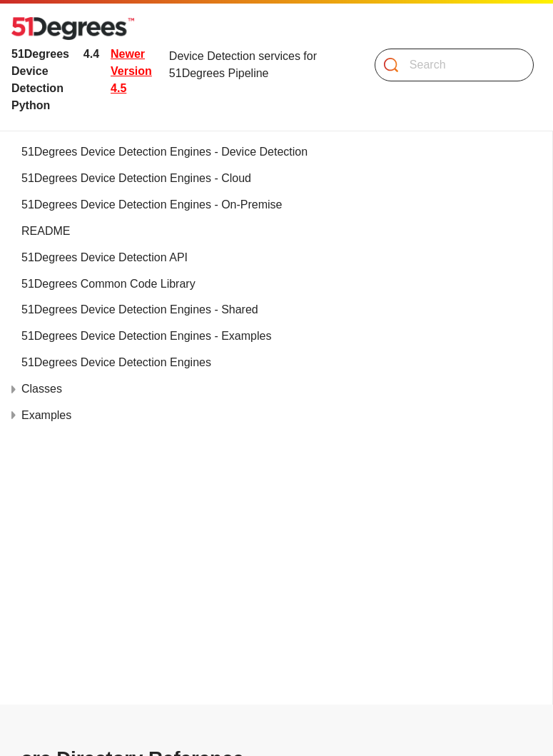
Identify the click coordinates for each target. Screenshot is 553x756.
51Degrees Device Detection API (105, 257)
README (46, 231)
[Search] (448, 65)
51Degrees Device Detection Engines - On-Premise (152, 205)
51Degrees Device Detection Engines (116, 362)
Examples (46, 415)
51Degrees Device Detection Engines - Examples (146, 336)
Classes (42, 389)
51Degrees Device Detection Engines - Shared (140, 309)
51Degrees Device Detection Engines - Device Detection (164, 152)
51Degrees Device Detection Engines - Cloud (136, 178)
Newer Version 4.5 (131, 71)
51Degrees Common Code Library (108, 284)
